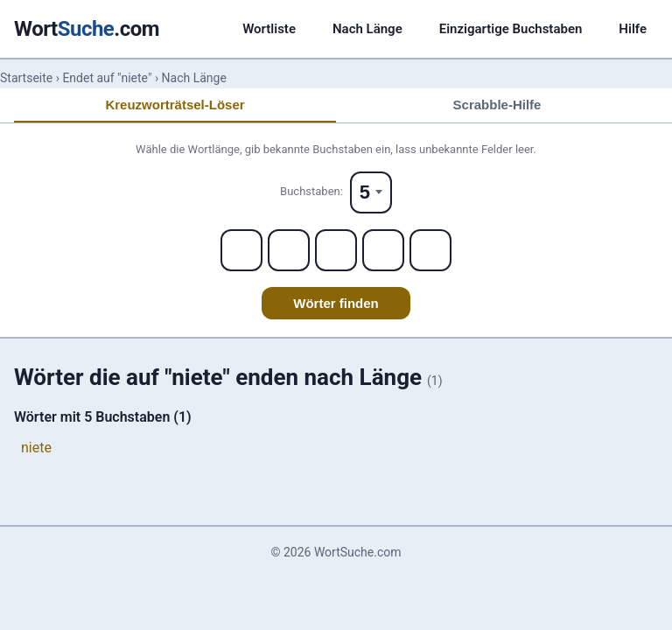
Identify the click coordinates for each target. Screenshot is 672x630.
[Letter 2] (289, 250)
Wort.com (87, 29)
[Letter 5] (430, 250)
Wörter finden (336, 303)
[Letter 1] (241, 250)
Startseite (26, 78)
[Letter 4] (383, 250)
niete (36, 448)
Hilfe (633, 29)
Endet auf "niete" (107, 78)
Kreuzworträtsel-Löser (175, 105)
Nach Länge (367, 29)
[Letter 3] (336, 250)
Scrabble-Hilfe (497, 105)
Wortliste (269, 29)
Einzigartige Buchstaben (511, 29)
